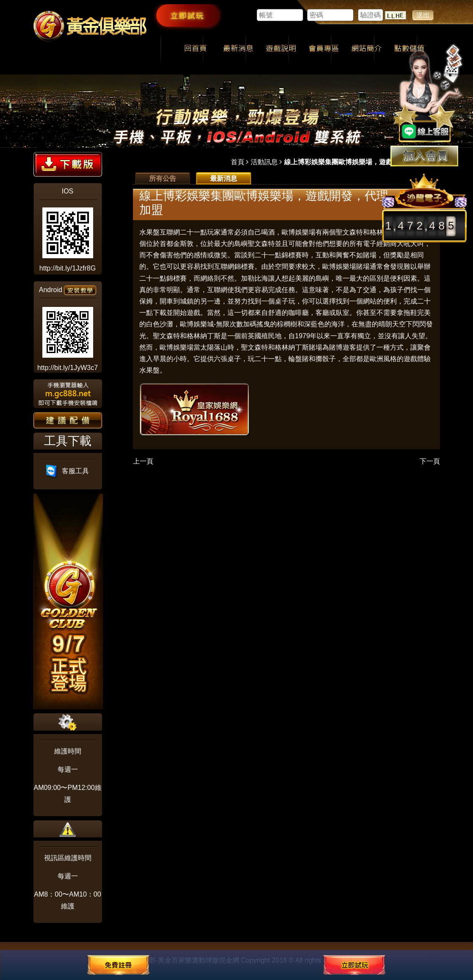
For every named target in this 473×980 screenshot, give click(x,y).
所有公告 (163, 178)
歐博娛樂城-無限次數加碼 (218, 324)
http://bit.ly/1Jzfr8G (68, 268)
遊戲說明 (281, 49)
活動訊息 (264, 162)
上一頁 (143, 461)
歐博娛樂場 (339, 266)
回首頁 (195, 49)
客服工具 (68, 471)
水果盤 (149, 232)
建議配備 (68, 420)
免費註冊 (118, 965)
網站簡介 (367, 49)
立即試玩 (188, 15)
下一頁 (430, 461)
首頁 (238, 162)
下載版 (68, 164)
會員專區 (324, 49)
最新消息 (238, 49)
